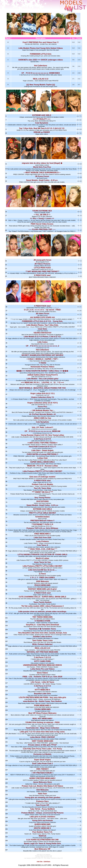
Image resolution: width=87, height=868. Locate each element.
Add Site (40, 862)
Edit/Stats (47, 862)
